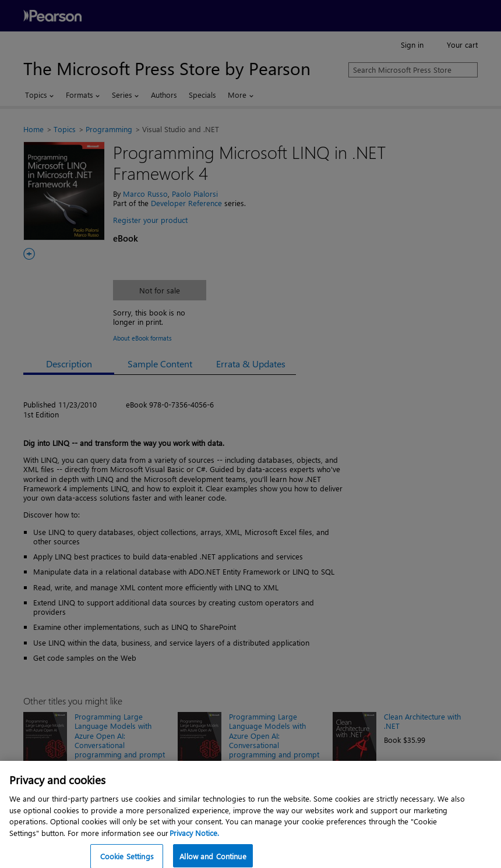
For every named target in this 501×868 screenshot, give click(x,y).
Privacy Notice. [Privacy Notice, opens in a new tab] (194, 842)
